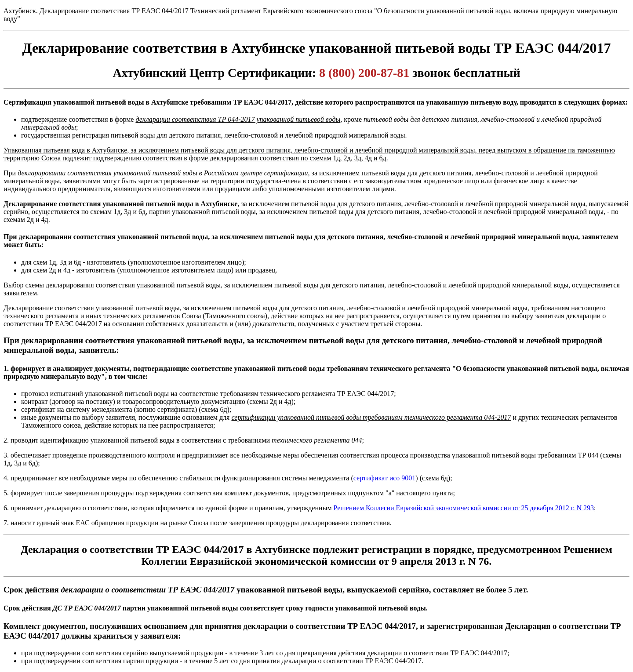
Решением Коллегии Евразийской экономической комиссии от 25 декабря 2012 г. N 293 (464, 508)
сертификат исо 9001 (385, 478)
